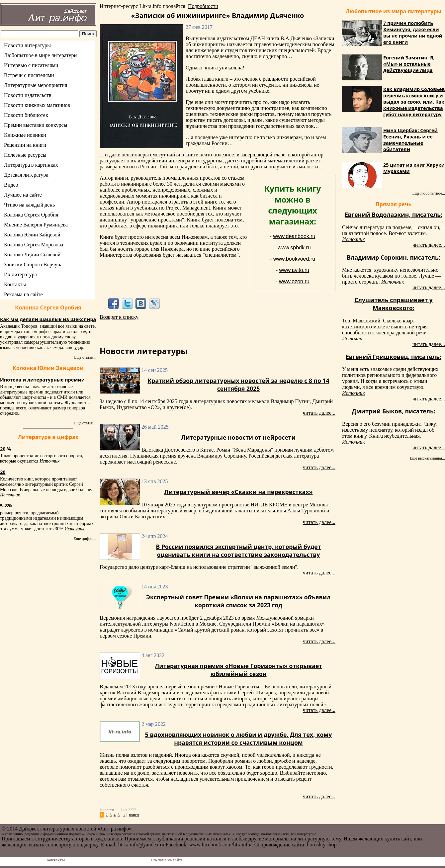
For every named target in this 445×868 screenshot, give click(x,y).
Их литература (20, 274)
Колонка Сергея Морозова (34, 245)
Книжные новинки (25, 135)
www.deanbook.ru (294, 236)
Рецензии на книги (25, 145)
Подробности (203, 6)
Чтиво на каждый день (29, 205)
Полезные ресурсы (25, 155)
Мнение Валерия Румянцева (36, 225)
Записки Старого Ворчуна (33, 264)
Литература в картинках (31, 165)
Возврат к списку (119, 317)
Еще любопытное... (429, 193)
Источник (49, 461)
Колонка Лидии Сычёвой (32, 255)
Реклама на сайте (23, 294)
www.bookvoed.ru (294, 259)
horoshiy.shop (322, 845)
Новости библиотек (26, 115)
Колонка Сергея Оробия (31, 215)
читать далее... (319, 413)
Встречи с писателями (29, 75)
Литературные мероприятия (36, 85)
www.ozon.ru (294, 281)
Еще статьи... (85, 357)
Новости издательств (28, 95)
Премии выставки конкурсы (36, 125)
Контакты (15, 284)
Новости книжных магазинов (37, 105)
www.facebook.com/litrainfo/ (220, 845)
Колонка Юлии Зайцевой (32, 235)
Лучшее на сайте (23, 195)
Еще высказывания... (427, 458)
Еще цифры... (85, 539)
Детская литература (26, 175)
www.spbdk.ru (294, 248)
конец (134, 815)
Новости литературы (27, 45)
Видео (11, 185)
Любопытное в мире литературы (41, 55)
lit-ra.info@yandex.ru (141, 845)
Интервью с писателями (31, 65)
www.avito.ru (294, 270)
